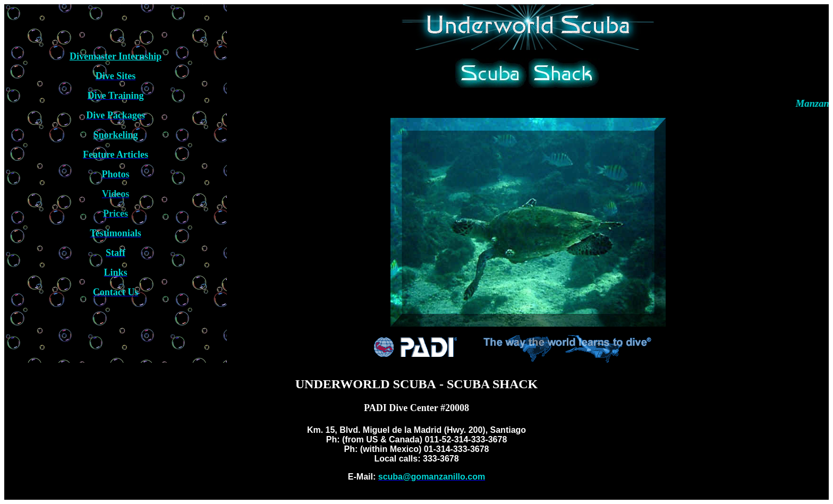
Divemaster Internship (116, 56)
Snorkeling (116, 135)
